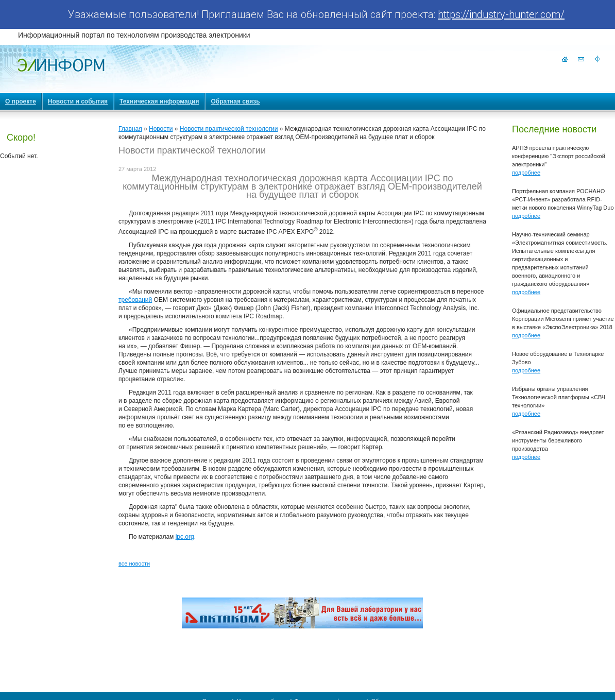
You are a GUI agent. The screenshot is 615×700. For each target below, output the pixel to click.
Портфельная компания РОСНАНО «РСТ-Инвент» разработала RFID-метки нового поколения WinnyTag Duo (563, 199)
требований (135, 300)
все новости (134, 564)
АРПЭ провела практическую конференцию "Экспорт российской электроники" (559, 156)
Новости (161, 129)
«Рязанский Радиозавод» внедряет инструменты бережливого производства (558, 440)
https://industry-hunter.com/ (501, 14)
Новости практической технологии (229, 129)
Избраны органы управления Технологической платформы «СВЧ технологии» (559, 397)
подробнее (526, 173)
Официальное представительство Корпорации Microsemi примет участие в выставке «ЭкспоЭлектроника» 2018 (563, 319)
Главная (130, 129)
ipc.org (185, 537)
